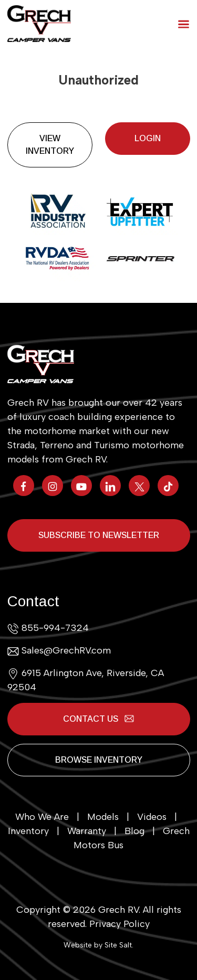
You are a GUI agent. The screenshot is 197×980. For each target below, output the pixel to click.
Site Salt (118, 945)
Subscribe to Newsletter (99, 535)
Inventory (28, 831)
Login (148, 138)
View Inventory (50, 145)
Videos (152, 817)
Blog (134, 831)
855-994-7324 (55, 628)
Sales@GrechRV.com (66, 650)
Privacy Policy (120, 924)
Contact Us (98, 719)
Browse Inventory (99, 760)
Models (103, 817)
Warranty (87, 831)
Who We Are (42, 817)
